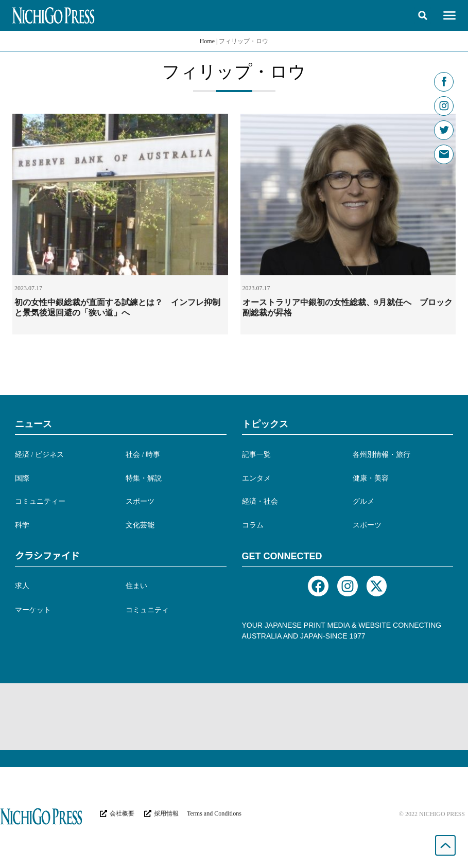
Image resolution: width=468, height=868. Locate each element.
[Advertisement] (234, 717)
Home (207, 41)
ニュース (33, 424)
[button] (423, 15)
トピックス (265, 424)
